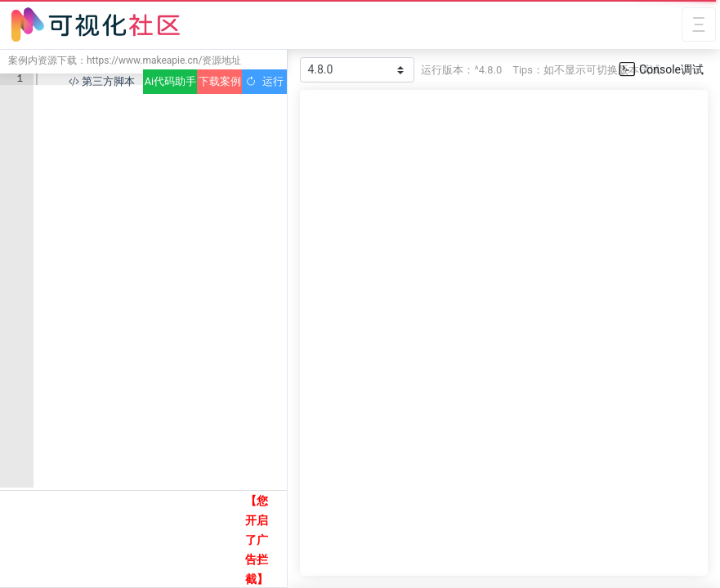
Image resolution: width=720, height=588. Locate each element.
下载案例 (220, 81)
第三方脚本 (102, 81)
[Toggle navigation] (699, 25)
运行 (264, 81)
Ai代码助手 (170, 81)
